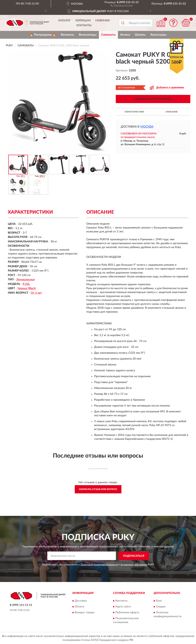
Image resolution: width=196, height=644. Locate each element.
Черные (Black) (27, 288)
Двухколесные (26, 280)
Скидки (161, 607)
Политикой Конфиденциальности (99, 565)
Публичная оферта (127, 613)
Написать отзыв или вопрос (98, 489)
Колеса (125, 35)
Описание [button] (172, 112)
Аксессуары (158, 35)
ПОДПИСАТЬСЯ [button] (134, 556)
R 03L (26, 284)
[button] (122, 5)
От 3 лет (36, 293)
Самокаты (108, 35)
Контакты (84, 25)
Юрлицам (83, 21)
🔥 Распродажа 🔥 (43, 35)
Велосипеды (88, 35)
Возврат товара (85, 613)
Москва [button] (147, 127)
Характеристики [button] (134, 112)
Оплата (79, 607)
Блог (159, 601)
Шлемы (140, 35)
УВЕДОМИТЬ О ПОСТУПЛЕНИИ (153, 99)
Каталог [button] (65, 21)
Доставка (81, 601)
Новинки (103, 21)
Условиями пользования (134, 565)
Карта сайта (123, 607)
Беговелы (67, 35)
